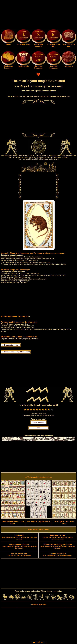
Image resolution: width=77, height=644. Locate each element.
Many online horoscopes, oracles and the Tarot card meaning (19, 537)
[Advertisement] (38, 15)
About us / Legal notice (38, 605)
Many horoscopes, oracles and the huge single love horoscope (58, 546)
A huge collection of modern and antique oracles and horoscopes (19, 546)
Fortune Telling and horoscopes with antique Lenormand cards (58, 537)
